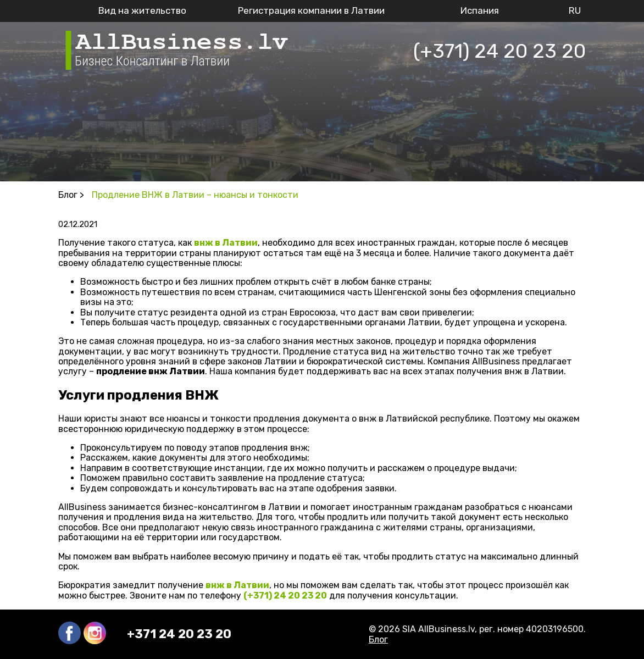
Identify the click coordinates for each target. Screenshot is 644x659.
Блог (378, 639)
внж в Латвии (226, 243)
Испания (480, 10)
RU (575, 10)
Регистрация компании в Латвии (311, 10)
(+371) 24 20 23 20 (499, 51)
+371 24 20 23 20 (179, 634)
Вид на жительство (142, 10)
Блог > (71, 195)
